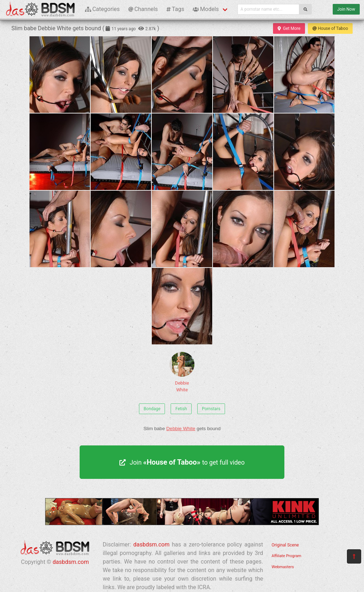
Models (206, 9)
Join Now (346, 9)
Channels (143, 9)
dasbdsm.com (71, 562)
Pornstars (211, 409)
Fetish (181, 409)
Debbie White (182, 372)
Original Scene (285, 545)
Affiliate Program (287, 556)
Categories (102, 9)
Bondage (152, 409)
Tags (175, 9)
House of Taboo (330, 28)
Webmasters (283, 567)
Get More (289, 28)
